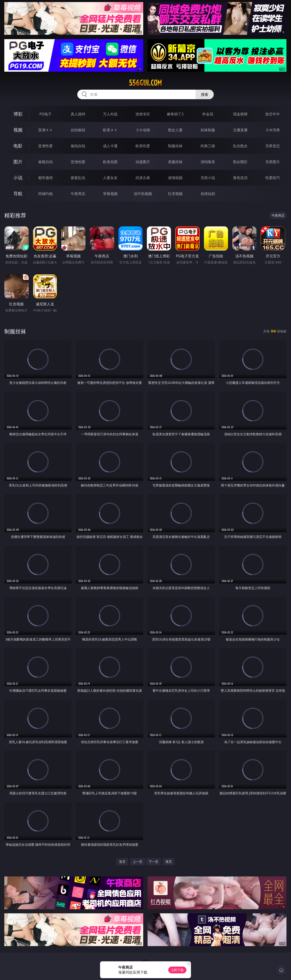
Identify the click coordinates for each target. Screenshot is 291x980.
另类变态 (273, 146)
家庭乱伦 (78, 178)
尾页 (169, 862)
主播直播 (240, 130)
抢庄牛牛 (273, 114)
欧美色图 (110, 162)
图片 (18, 162)
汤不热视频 (143, 194)
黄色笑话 (240, 178)
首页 (122, 862)
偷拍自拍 (78, 146)
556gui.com (145, 83)
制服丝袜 (175, 146)
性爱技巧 (273, 178)
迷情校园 (175, 178)
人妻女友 (110, 178)
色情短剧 (208, 194)
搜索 (205, 94)
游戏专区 (143, 114)
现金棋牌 (240, 114)
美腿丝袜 (175, 162)
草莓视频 (110, 194)
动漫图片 (143, 162)
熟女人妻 (175, 130)
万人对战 (110, 114)
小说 (18, 178)
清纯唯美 (208, 162)
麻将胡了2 (175, 114)
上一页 (138, 862)
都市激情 (45, 178)
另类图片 (273, 162)
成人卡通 (110, 146)
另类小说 (208, 178)
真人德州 (78, 114)
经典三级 (208, 146)
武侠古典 (143, 178)
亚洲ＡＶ (45, 130)
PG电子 (45, 114)
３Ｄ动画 (143, 130)
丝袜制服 (208, 130)
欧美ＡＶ (110, 130)
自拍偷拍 (78, 130)
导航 (18, 194)
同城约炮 (45, 194)
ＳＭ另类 (273, 130)
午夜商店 (78, 194)
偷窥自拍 (45, 162)
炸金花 (208, 114)
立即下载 (177, 970)
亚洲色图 (78, 162)
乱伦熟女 (240, 146)
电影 (18, 146)
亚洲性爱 (45, 146)
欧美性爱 (143, 146)
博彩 (18, 114)
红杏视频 (175, 194)
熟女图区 (240, 162)
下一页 (153, 862)
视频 (18, 130)
